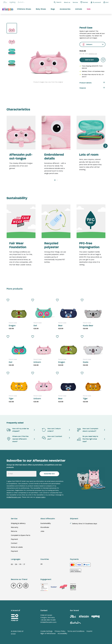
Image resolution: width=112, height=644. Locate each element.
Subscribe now (49, 474)
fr (20, 564)
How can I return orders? (51, 430)
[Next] (105, 146)
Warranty (15, 527)
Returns (14, 531)
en (16, 564)
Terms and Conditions (76, 631)
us (41, 564)
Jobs (42, 531)
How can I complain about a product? (87, 430)
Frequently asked (15, 423)
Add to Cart (89, 60)
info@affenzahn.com (14, 497)
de (12, 564)
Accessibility (62, 633)
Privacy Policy (60, 631)
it (24, 564)
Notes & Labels (17, 547)
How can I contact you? (52, 438)
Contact (14, 543)
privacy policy (41, 497)
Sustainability (46, 523)
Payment (14, 539)
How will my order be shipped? (18, 430)
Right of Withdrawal (48, 633)
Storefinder (45, 527)
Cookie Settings (46, 631)
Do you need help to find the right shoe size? (87, 439)
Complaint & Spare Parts (21, 535)
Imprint (89, 631)
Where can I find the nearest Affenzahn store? (17, 439)
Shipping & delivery (18, 523)
